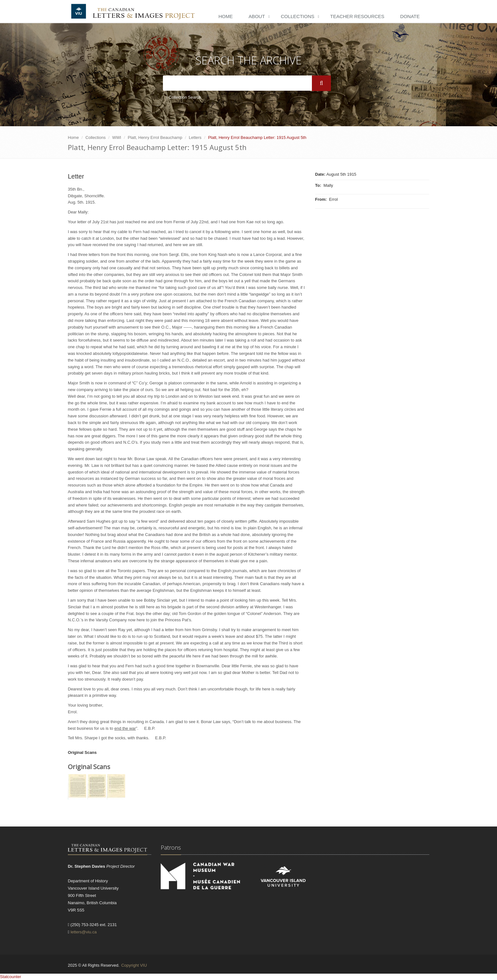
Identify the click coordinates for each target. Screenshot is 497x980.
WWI (117, 137)
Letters (195, 137)
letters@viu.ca (84, 932)
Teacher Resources (357, 16)
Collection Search (184, 97)
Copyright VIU (134, 965)
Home (226, 16)
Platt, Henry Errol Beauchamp (155, 137)
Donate (410, 16)
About (257, 16)
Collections (298, 16)
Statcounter (11, 977)
